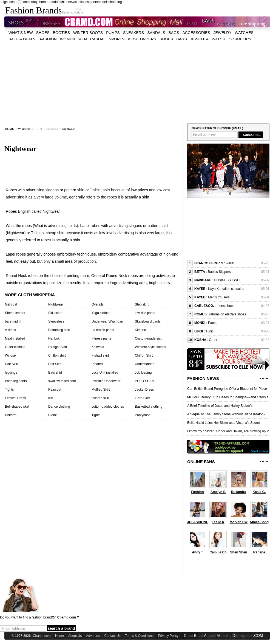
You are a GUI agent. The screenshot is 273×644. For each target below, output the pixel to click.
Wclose (10, 355)
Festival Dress (15, 398)
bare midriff (13, 321)
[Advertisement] (128, 78)
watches (244, 33)
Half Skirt (12, 364)
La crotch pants (103, 330)
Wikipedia (24, 129)
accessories (196, 33)
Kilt (51, 398)
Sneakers (133, 33)
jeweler (199, 39)
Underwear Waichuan (107, 321)
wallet (230, 263)
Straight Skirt (58, 347)
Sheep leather (15, 313)
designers (91, 2)
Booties (61, 33)
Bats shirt (55, 373)
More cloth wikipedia (30, 295)
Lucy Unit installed (105, 373)
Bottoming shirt (59, 330)
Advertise (93, 636)
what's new (21, 33)
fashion (63, 2)
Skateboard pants (148, 321)
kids (132, 39)
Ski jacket (55, 313)
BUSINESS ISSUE (228, 280)
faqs (35, 2)
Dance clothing (59, 407)
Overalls (98, 304)
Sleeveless (56, 321)
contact (27, 2)
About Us (75, 636)
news (72, 2)
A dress (10, 330)
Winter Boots (88, 33)
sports (117, 39)
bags (174, 33)
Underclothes (145, 364)
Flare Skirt (142, 398)
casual (98, 39)
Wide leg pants (16, 381)
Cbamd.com (42, 636)
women (68, 39)
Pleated (97, 364)
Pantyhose (143, 415)
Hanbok (54, 338)
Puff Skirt (55, 364)
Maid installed (15, 338)
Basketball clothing (149, 407)
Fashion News (203, 378)
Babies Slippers (219, 272)
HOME (9, 129)
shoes (43, 33)
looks (80, 2)
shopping (115, 2)
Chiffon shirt (57, 355)
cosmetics (240, 39)
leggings (11, 373)
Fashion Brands (33, 10)
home (43, 2)
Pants (212, 323)
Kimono (140, 330)
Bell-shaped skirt (17, 407)
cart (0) (16, 2)
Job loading (143, 373)
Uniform (11, 415)
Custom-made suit (148, 338)
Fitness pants (101, 338)
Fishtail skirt (100, 355)
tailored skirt (100, 398)
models (103, 2)
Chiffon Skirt (144, 355)
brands (52, 2)
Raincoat (55, 390)
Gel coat (11, 304)
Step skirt (142, 304)
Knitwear (98, 347)
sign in (6, 2)
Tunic (210, 331)
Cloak (52, 415)
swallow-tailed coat (62, 381)
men (83, 39)
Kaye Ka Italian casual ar (226, 289)
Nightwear (68, 129)
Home (59, 636)
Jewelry (223, 33)
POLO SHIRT (145, 381)
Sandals (156, 33)
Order (213, 340)
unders (148, 39)
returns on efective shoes (228, 314)
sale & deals (22, 39)
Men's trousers (219, 297)
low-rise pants (145, 313)
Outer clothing (15, 347)
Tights (9, 390)
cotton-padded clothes (108, 407)
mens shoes (225, 306)
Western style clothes (150, 347)
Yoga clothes (101, 313)
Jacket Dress (144, 390)
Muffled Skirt (101, 390)
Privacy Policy (168, 636)
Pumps (113, 33)
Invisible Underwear (106, 381)
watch (218, 39)
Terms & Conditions (139, 636)
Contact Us (112, 636)
